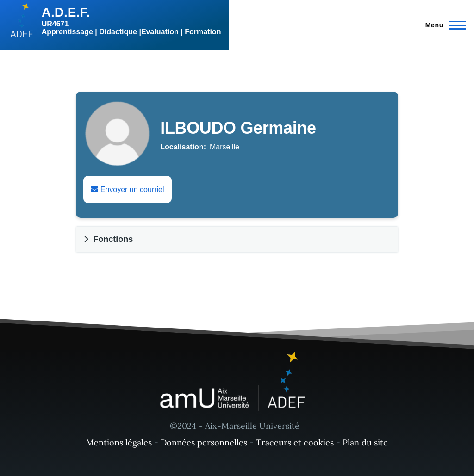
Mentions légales (119, 442)
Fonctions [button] (113, 239)
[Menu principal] (443, 25)
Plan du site (365, 442)
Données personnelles (204, 442)
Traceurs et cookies (295, 442)
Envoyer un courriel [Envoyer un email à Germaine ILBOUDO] (127, 189)
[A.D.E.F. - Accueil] (115, 21)
